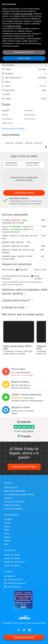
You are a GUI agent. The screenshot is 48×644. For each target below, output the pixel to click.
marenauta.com (12, 587)
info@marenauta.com (15, 583)
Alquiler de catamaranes (14, 562)
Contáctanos (9, 576)
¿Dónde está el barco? (17, 300)
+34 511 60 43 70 (13, 580)
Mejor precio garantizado (15, 491)
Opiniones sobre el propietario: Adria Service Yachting (25, 292)
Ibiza (6, 544)
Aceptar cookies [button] (24, 58)
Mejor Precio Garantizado (22, 375)
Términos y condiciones (14, 502)
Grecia (7, 526)
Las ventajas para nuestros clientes (19, 494)
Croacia (7, 523)
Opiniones (8, 498)
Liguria (7, 537)
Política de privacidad (13, 509)
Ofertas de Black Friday (24, 467)
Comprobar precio (24, 193)
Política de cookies (12, 505)
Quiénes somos (11, 487)
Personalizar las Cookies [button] (24, 52)
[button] (45, 4)
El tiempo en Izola (14, 307)
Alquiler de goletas (12, 565)
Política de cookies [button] (14, 26)
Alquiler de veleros (12, 555)
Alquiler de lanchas (12, 558)
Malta (6, 533)
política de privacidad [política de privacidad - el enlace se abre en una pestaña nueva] (23, 14)
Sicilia (7, 530)
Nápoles (8, 541)
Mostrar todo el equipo (13, 128)
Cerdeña (8, 519)
